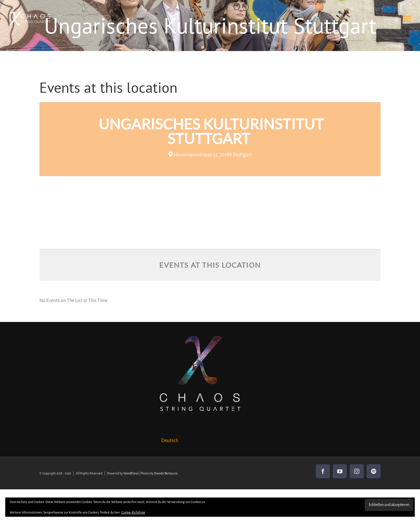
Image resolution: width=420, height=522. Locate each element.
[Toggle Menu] (407, 19)
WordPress (131, 473)
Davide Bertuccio (166, 473)
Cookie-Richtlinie (133, 512)
